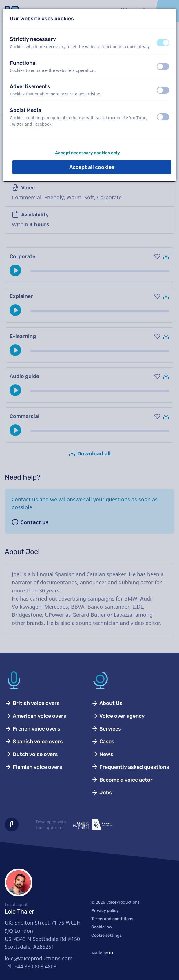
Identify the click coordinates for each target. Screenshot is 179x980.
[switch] (163, 43)
